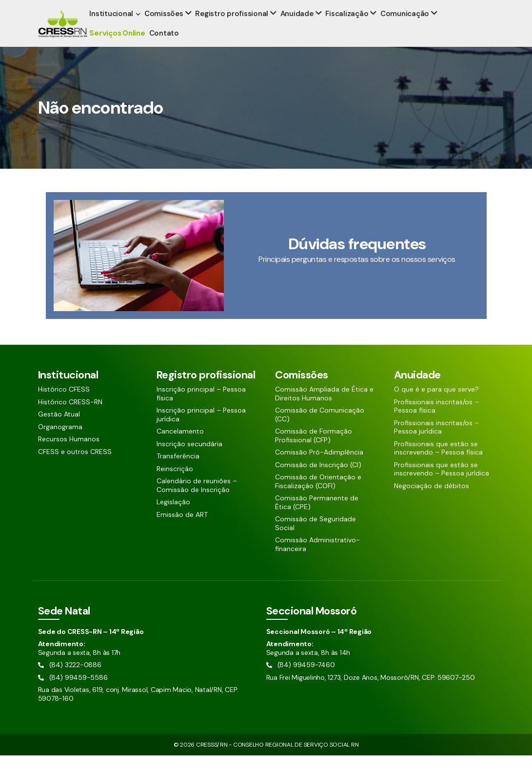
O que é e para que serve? (436, 405)
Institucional (113, 29)
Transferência (178, 472)
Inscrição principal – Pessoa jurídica (201, 430)
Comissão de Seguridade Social (315, 539)
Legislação (173, 518)
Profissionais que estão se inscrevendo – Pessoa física (438, 464)
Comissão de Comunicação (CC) (320, 430)
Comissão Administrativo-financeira (317, 560)
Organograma (60, 443)
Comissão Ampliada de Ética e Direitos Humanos (324, 409)
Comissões (166, 29)
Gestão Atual (59, 430)
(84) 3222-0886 (66, 8)
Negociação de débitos (432, 502)
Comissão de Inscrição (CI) (318, 481)
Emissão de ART (182, 530)
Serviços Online (119, 49)
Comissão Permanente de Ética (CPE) (317, 518)
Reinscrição (175, 484)
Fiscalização (346, 29)
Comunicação (403, 29)
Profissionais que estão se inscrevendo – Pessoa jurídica (442, 485)
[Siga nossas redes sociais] (462, 8)
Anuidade (297, 29)
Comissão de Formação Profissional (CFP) (314, 451)
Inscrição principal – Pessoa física (201, 409)
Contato (166, 49)
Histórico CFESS (64, 405)
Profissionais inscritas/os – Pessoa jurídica (436, 443)
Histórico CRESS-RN (70, 418)
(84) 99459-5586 (132, 8)
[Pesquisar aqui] (428, 8)
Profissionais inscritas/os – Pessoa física (436, 422)
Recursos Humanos (69, 455)
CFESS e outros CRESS (75, 467)
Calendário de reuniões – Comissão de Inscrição (197, 501)
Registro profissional (233, 29)
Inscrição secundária (189, 460)
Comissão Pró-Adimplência (319, 468)
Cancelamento (180, 447)
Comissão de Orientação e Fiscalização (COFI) (318, 497)
